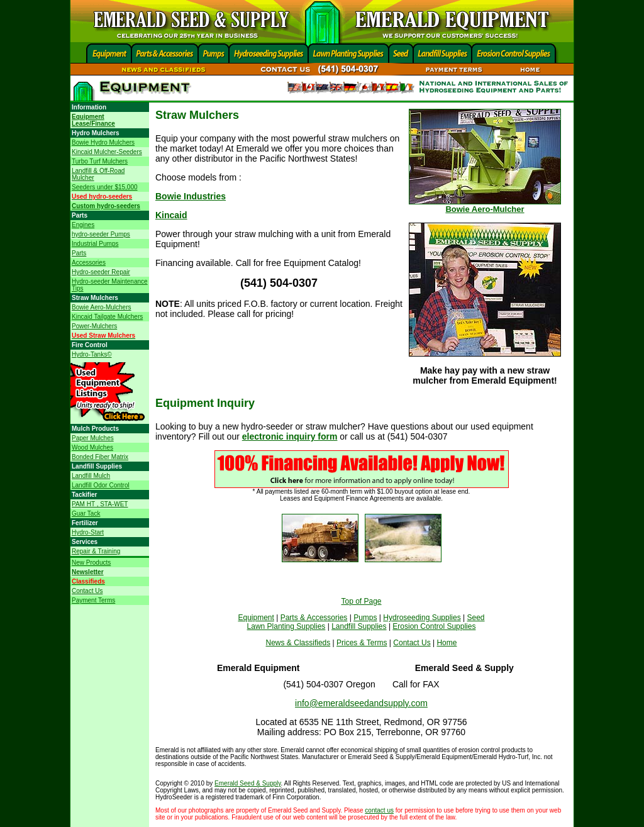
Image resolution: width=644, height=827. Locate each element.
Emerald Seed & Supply (247, 783)
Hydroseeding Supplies (422, 618)
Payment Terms (93, 600)
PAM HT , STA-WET (100, 504)
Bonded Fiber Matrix (100, 457)
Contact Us (87, 591)
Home (447, 643)
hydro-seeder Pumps (101, 234)
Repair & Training (96, 551)
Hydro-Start (88, 532)
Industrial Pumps (95, 244)
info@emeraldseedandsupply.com (361, 703)
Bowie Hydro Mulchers (103, 142)
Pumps (365, 618)
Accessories (89, 263)
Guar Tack (86, 513)
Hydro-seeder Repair (101, 272)
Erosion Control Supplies (434, 626)
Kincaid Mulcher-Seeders (107, 152)
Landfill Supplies (359, 626)
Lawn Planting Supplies (286, 626)
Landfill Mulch (91, 476)
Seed (476, 618)
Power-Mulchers (94, 326)
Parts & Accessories (314, 618)
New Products (91, 563)
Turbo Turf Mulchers (100, 161)
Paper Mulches (93, 438)
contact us (379, 810)
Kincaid (171, 215)
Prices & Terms (362, 643)
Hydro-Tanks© (92, 354)
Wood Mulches (92, 447)
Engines (83, 225)
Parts (79, 253)
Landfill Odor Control (101, 485)
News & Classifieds (298, 643)
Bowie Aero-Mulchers (101, 307)
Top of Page (361, 601)
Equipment (256, 618)
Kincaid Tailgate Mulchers (107, 317)
